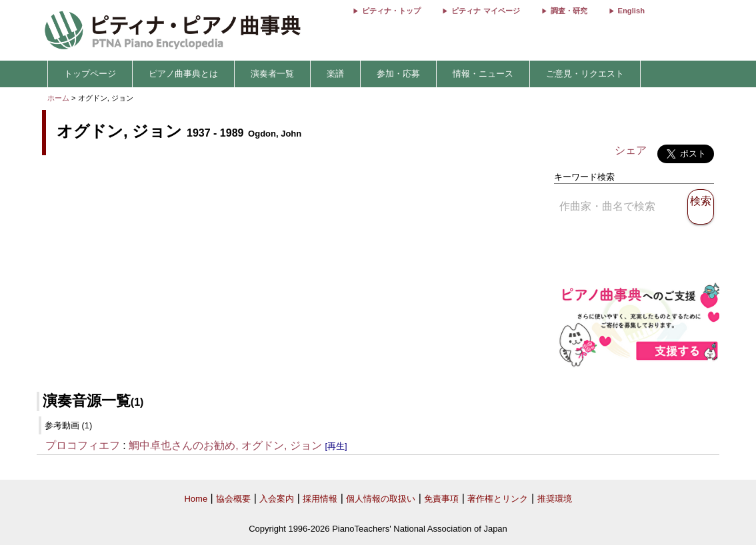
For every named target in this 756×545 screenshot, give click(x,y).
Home (196, 499)
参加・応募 (398, 74)
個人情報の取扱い (381, 499)
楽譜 (335, 74)
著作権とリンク (498, 499)
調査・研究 (569, 11)
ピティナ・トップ (391, 11)
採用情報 (320, 499)
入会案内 (277, 499)
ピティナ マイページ (485, 11)
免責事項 (441, 499)
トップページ (90, 74)
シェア (631, 150)
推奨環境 (555, 499)
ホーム (58, 98)
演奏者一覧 (272, 74)
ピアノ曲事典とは (183, 74)
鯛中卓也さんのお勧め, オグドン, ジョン (225, 445)
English (631, 11)
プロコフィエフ (83, 445)
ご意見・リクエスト (585, 74)
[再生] (336, 446)
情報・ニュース (483, 74)
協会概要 (233, 499)
